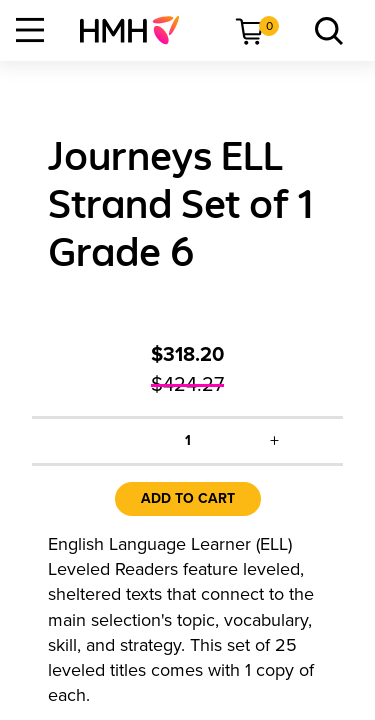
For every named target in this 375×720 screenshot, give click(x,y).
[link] (137, 30)
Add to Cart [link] (188, 498)
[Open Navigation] (30, 30)
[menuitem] (137, 30)
